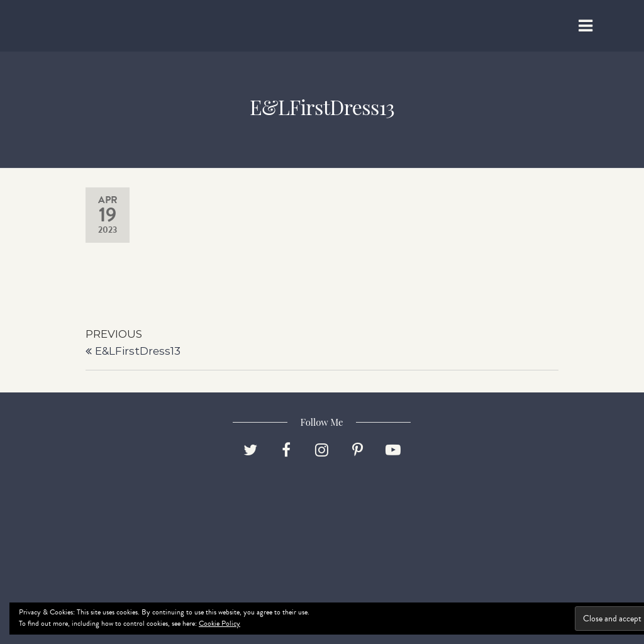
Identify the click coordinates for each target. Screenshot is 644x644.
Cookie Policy (219, 623)
